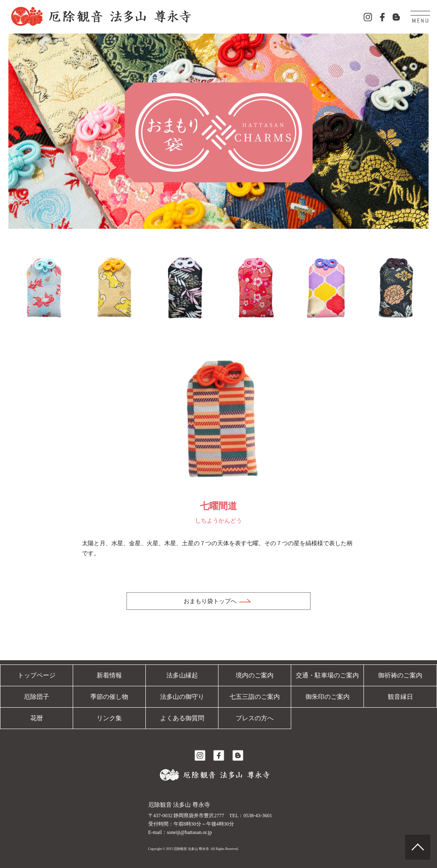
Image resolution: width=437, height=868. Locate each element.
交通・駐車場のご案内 (327, 675)
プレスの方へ (255, 718)
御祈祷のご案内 (400, 675)
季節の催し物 (109, 697)
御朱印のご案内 (327, 697)
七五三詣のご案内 (255, 697)
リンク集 (109, 718)
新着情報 (109, 675)
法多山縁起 (182, 675)
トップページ (37, 675)
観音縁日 (400, 697)
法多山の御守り (182, 697)
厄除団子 (37, 697)
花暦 (37, 718)
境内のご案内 (255, 675)
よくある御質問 (182, 718)
